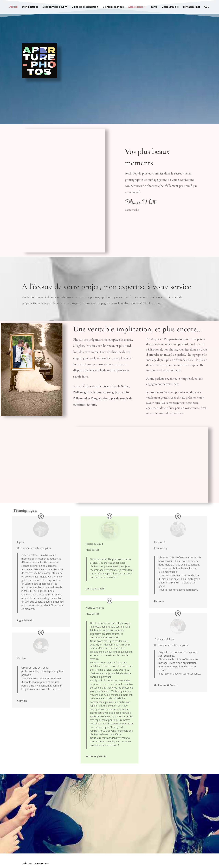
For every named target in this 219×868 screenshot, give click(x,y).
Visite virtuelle (170, 7)
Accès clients (136, 7)
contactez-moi (191, 7)
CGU (207, 7)
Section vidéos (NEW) (55, 7)
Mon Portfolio (30, 7)
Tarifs (154, 7)
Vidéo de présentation (85, 7)
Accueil (14, 7)
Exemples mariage (113, 7)
